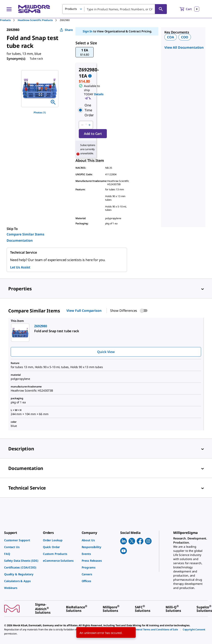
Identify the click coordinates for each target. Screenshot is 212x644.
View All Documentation (184, 47)
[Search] (161, 9)
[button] (85, 52)
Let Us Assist (20, 267)
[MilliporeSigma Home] (34, 9)
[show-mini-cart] (189, 9)
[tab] (9, 20)
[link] (21, 540)
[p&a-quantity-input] (86, 125)
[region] (40, 89)
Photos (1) (40, 112)
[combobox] (115, 9)
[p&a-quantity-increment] (90, 125)
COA (171, 37)
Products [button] (71, 9)
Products (5, 20)
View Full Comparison (84, 311)
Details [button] (99, 94)
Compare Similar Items (25, 234)
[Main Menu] (9, 9)
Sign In (88, 31)
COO (185, 37)
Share (66, 30)
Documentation (20, 240)
